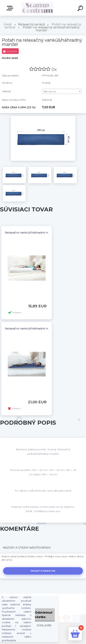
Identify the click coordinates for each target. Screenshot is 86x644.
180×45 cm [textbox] (50, 92)
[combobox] (62, 91)
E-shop (11, 8)
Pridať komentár (43, 571)
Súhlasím (44, 625)
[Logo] (38, 8)
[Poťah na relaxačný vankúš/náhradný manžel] (43, 117)
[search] (81, 9)
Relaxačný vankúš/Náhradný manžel (31, 232)
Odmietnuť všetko (44, 615)
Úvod (7, 24)
